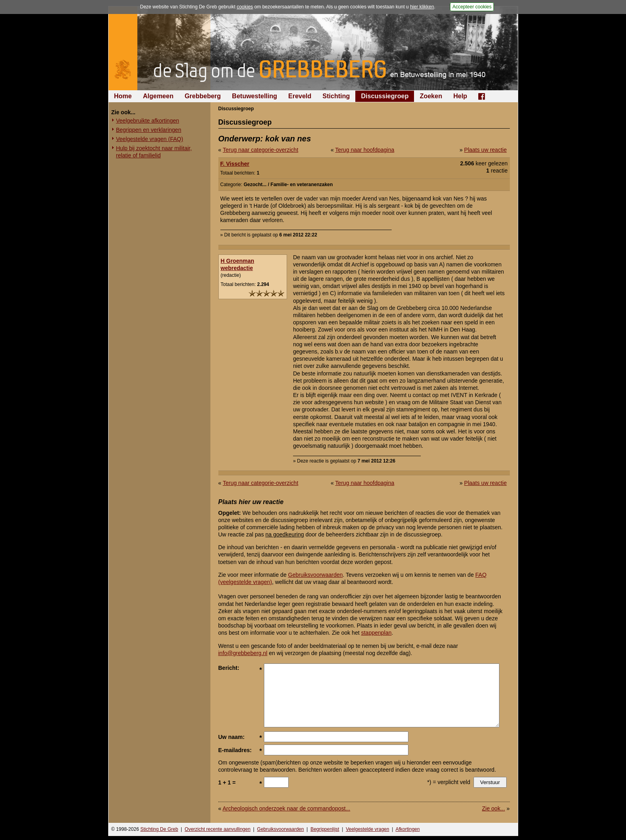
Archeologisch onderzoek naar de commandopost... (286, 808)
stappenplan (376, 633)
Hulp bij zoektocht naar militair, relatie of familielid (154, 152)
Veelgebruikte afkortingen (148, 121)
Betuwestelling (255, 96)
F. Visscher (235, 164)
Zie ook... (493, 808)
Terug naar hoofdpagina (365, 150)
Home (123, 96)
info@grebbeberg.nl (243, 653)
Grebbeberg (203, 96)
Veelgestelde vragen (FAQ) (150, 139)
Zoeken (431, 96)
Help (460, 96)
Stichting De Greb (159, 829)
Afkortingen (408, 829)
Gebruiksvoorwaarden (316, 575)
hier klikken (422, 7)
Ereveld (300, 96)
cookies (245, 7)
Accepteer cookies (472, 7)
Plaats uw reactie (486, 150)
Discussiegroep (385, 96)
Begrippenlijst (325, 829)
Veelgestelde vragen (367, 829)
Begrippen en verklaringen (149, 130)
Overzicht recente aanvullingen (218, 829)
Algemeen (158, 96)
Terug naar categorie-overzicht (261, 150)
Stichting (336, 96)
